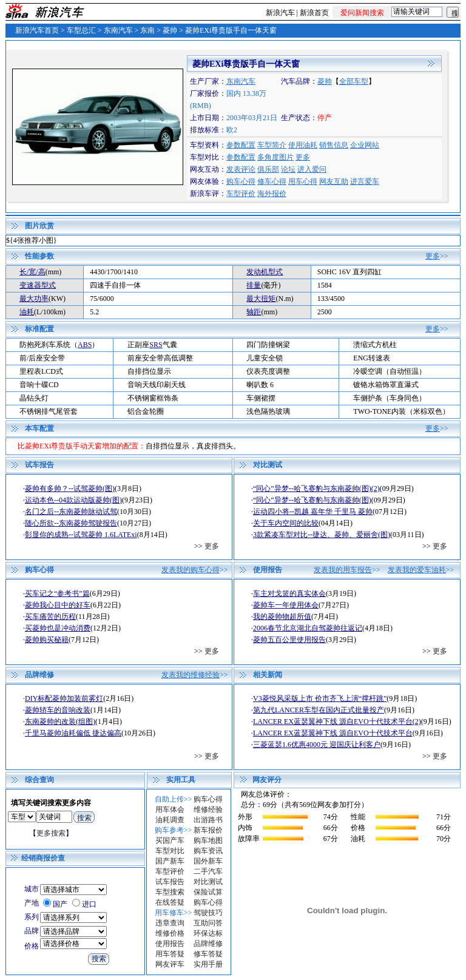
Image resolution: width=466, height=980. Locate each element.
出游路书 (208, 820)
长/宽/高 (32, 272)
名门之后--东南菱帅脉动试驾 (71, 512)
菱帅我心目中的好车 (58, 605)
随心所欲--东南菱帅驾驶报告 (71, 523)
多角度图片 (275, 157)
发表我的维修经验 (191, 675)
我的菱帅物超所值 (282, 617)
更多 (303, 157)
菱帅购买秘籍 (47, 640)
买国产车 (170, 840)
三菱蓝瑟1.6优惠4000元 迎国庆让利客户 (317, 745)
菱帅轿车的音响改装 (58, 710)
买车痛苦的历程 (50, 617)
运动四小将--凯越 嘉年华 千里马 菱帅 (313, 512)
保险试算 (208, 892)
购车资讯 (208, 851)
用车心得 (303, 181)
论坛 (288, 169)
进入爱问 (312, 169)
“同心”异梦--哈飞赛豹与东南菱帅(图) (312, 500)
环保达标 (208, 933)
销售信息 (334, 145)
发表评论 (241, 169)
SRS (156, 345)
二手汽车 (208, 871)
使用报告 (170, 944)
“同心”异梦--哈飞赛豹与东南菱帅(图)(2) (316, 488)
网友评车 (170, 964)
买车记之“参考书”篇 (57, 593)
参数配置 (241, 145)
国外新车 (208, 861)
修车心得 (272, 181)
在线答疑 (170, 902)
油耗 (27, 312)
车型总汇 (81, 30)
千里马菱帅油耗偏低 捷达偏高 (73, 733)
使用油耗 (303, 145)
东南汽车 (118, 30)
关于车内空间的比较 (286, 523)
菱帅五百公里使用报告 (289, 640)
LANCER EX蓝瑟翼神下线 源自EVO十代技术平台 (333, 733)
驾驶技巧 (208, 913)
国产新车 (170, 861)
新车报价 (208, 830)
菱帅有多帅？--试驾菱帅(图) (70, 488)
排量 (254, 285)
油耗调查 (170, 820)
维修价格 (170, 933)
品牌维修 (208, 944)
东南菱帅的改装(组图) (60, 721)
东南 (147, 30)
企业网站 (365, 145)
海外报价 (272, 194)
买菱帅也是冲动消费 (58, 628)
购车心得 (241, 181)
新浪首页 (314, 13)
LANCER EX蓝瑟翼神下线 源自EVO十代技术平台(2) (337, 721)
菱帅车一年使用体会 (286, 605)
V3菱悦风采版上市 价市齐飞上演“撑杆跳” (320, 698)
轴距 (254, 312)
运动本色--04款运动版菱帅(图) (73, 500)
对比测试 (208, 882)
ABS (85, 345)
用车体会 (170, 809)
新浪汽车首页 (37, 30)
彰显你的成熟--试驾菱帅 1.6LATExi (81, 535)
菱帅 (170, 30)
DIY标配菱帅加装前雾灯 (64, 698)
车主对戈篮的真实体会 (289, 593)
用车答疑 (170, 954)
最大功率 (34, 299)
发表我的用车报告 (343, 570)
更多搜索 (51, 833)
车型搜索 (170, 892)
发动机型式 (265, 272)
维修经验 (208, 809)
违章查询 (170, 923)
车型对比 (170, 851)
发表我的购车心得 (191, 570)
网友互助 (334, 181)
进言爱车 (365, 181)
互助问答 (208, 923)
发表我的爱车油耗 (417, 570)
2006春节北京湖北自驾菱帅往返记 (308, 628)
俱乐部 (268, 169)
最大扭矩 (261, 299)
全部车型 (354, 81)
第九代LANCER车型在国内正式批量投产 (319, 710)
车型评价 (241, 194)
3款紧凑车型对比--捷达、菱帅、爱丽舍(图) (322, 535)
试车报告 (170, 882)
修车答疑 (208, 954)
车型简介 (272, 145)
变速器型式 (38, 285)
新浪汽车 (280, 13)
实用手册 (208, 964)
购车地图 (208, 840)
